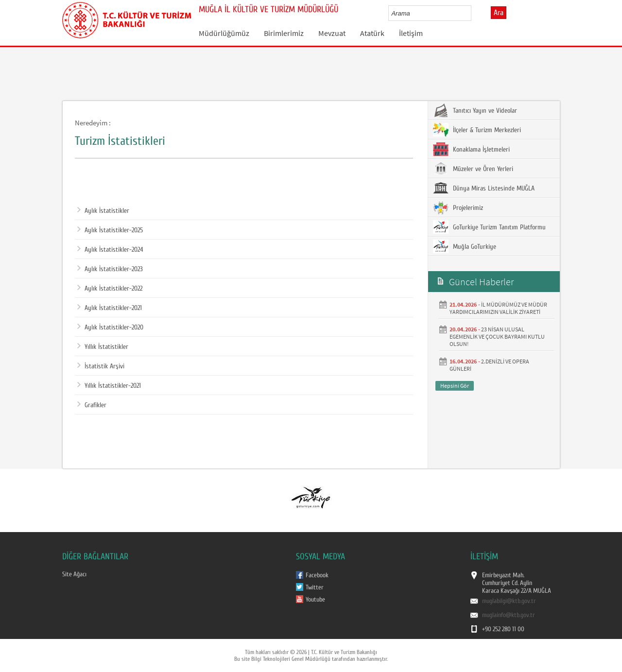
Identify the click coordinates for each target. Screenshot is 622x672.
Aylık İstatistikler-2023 (110, 269)
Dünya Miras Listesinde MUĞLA (484, 188)
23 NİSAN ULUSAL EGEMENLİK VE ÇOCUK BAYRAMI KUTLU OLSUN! (497, 336)
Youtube (315, 600)
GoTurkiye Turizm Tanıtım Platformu (489, 227)
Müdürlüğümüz (224, 33)
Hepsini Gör (455, 386)
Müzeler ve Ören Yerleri (473, 169)
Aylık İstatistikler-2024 (110, 250)
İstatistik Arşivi (101, 366)
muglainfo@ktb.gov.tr (509, 615)
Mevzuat (332, 33)
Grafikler (92, 405)
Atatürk (372, 33)
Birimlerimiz (284, 33)
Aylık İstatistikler (103, 211)
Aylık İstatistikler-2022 (110, 289)
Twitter (315, 587)
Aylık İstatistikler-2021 (110, 308)
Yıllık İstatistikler (103, 347)
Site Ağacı (74, 574)
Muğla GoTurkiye (465, 246)
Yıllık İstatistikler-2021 (109, 386)
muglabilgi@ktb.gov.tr (509, 601)
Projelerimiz (458, 207)
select (474, 13)
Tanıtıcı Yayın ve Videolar (475, 110)
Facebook (317, 575)
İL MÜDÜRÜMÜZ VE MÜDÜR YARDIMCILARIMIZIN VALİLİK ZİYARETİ (498, 308)
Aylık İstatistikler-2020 (110, 327)
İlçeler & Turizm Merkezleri (477, 130)
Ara (499, 13)
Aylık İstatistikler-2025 (110, 230)
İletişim (411, 33)
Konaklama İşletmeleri (471, 149)
